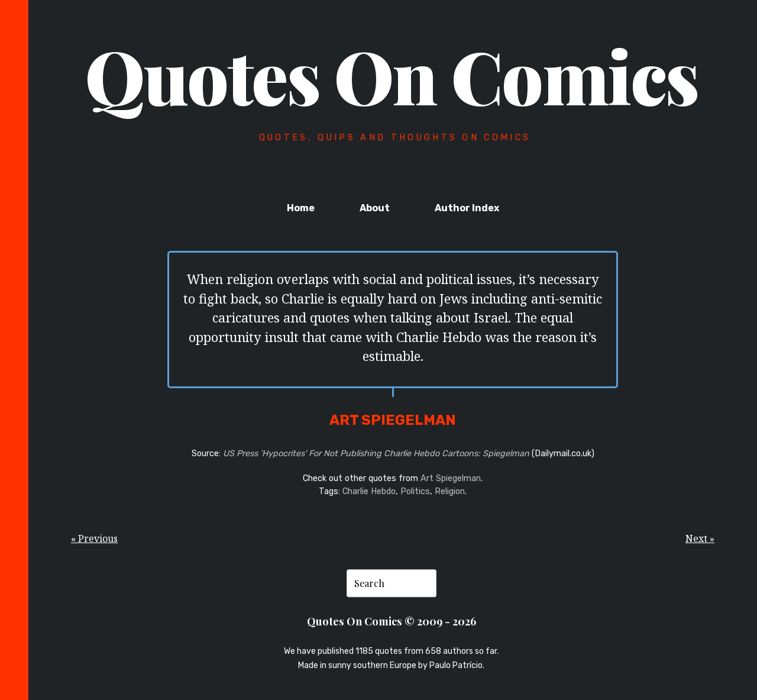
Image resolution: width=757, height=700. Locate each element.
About (375, 208)
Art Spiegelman (451, 478)
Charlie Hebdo (369, 491)
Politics (415, 491)
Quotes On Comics (392, 75)
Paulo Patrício (456, 666)
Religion (450, 491)
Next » (700, 538)
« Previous (94, 538)
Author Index (467, 208)
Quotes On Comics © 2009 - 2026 (392, 622)
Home (301, 208)
